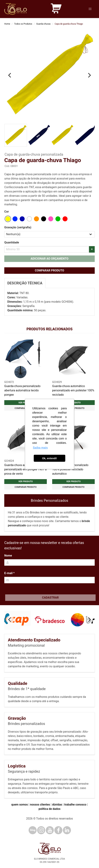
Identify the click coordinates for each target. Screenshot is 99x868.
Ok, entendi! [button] (49, 458)
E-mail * (9, 573)
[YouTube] (50, 830)
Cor (7, 212)
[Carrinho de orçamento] (56, 9)
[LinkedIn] (67, 830)
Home (7, 24)
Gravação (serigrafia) (18, 227)
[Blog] (33, 830)
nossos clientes (40, 805)
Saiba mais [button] (40, 448)
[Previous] (10, 75)
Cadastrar (50, 598)
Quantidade (12, 242)
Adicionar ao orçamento (49, 259)
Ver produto (26, 481)
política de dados (50, 809)
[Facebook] (58, 830)
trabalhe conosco (75, 805)
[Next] (89, 75)
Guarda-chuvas (43, 24)
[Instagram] (41, 830)
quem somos (20, 805)
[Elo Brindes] (16, 9)
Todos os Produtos (23, 24)
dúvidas (57, 805)
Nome (8, 556)
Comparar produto (50, 270)
